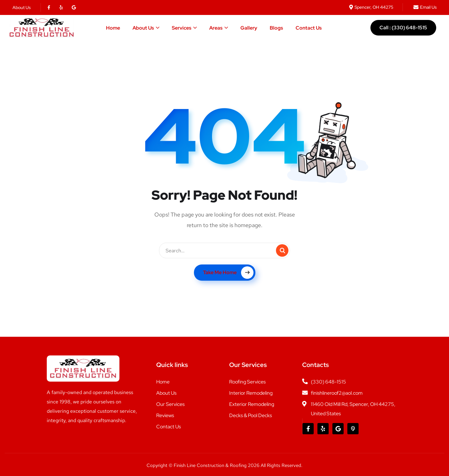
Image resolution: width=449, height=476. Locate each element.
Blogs (276, 28)
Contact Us (309, 28)
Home (113, 28)
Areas (216, 28)
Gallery (249, 28)
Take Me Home (228, 273)
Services (182, 28)
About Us (143, 28)
